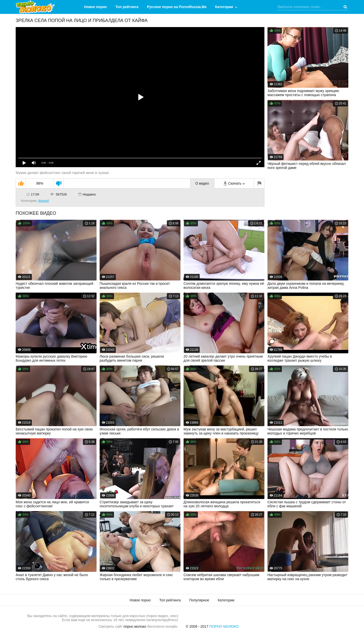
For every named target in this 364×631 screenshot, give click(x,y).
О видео (202, 183)
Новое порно (96, 7)
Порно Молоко (224, 626)
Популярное (199, 600)
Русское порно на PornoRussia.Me (177, 7)
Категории (224, 7)
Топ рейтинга (127, 7)
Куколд (43, 201)
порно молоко (135, 626)
